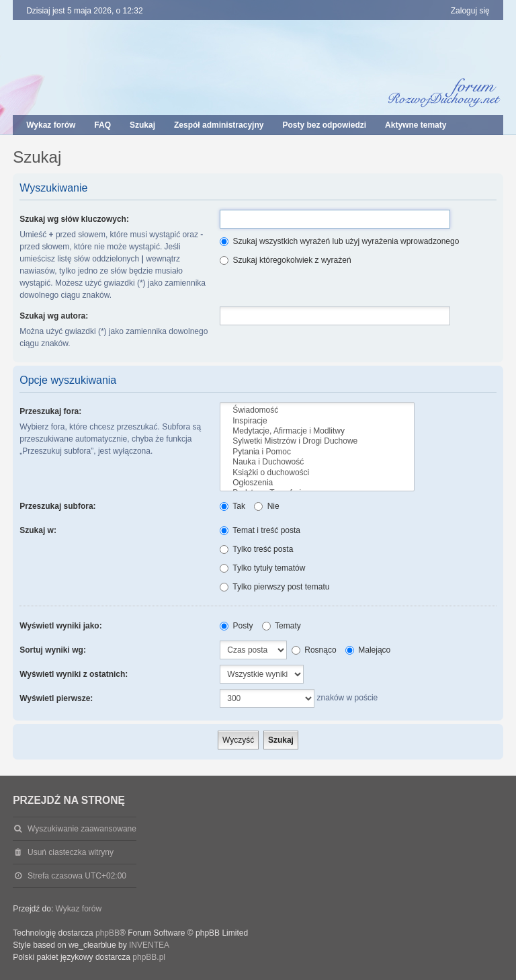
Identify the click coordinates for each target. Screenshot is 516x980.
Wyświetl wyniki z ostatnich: (74, 674)
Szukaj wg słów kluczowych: (74, 219)
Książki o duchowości (317, 473)
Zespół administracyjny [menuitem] (219, 125)
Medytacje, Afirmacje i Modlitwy (317, 431)
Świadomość (317, 410)
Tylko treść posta (256, 549)
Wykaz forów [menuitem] (51, 125)
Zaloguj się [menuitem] (470, 11)
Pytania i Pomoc (317, 452)
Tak (232, 506)
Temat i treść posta (260, 530)
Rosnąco (314, 650)
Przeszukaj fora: (50, 411)
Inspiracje (317, 421)
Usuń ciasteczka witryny (71, 852)
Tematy (282, 626)
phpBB (107, 933)
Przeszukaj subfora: (57, 506)
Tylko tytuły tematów (262, 568)
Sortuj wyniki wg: (53, 650)
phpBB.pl (149, 957)
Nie (266, 506)
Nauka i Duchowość (317, 462)
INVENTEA (149, 945)
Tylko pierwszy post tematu (274, 587)
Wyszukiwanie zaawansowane (82, 829)
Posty (236, 626)
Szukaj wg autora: (54, 316)
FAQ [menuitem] (102, 125)
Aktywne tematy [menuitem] (416, 125)
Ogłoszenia (317, 483)
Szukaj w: (38, 530)
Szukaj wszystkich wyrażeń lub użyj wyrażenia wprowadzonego (339, 241)
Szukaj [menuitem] (142, 125)
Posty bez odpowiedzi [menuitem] (324, 125)
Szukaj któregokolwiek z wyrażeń (285, 260)
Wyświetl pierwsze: (56, 698)
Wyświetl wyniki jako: (60, 626)
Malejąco (368, 650)
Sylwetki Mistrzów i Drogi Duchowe (317, 441)
